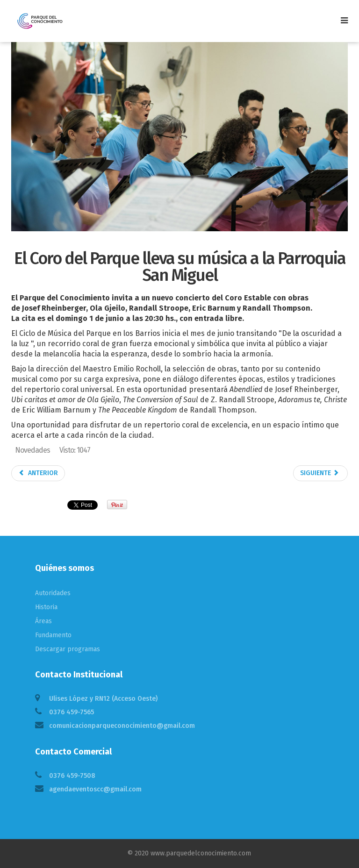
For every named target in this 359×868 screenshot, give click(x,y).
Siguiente (320, 473)
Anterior (38, 473)
